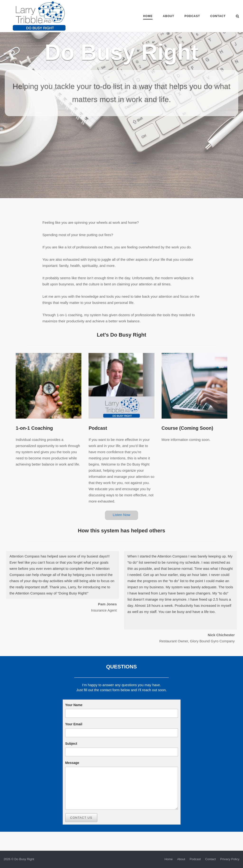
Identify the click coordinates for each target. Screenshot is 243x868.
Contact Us (81, 818)
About (168, 16)
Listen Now (121, 515)
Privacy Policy (230, 859)
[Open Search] (237, 16)
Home (148, 16)
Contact (218, 16)
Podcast (192, 16)
